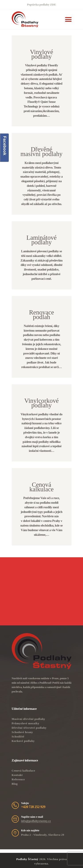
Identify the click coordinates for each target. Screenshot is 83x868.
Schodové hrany (22, 732)
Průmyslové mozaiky (26, 723)
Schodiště (18, 736)
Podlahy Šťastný (27, 859)
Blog (15, 784)
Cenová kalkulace (24, 771)
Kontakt (17, 775)
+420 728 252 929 (33, 807)
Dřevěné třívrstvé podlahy (29, 728)
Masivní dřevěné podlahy (29, 719)
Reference (18, 779)
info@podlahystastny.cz (36, 821)
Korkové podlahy (23, 741)
